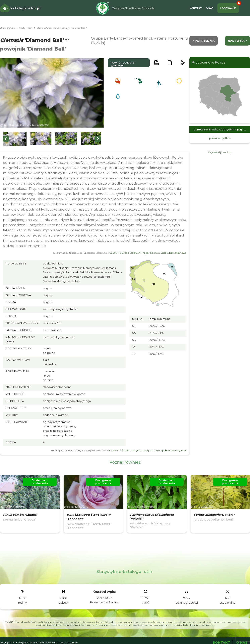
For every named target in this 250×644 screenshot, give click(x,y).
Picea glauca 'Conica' (104, 602)
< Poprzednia (204, 41)
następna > (237, 41)
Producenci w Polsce (209, 62)
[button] (15, 139)
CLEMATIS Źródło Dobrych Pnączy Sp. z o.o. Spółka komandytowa (148, 253)
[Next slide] (98, 139)
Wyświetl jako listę (220, 152)
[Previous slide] (6, 139)
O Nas (210, 8)
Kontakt (196, 8)
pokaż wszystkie (220, 138)
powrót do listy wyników (123, 64)
